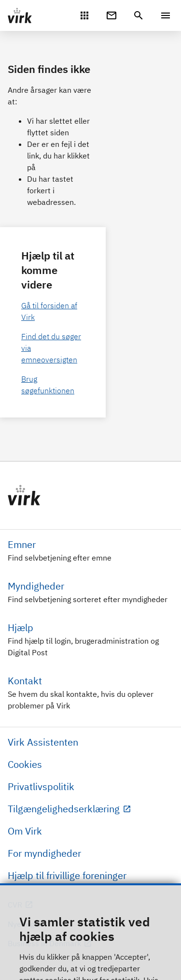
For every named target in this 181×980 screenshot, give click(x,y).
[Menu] (166, 15)
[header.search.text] (139, 14)
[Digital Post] (111, 14)
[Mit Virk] (84, 14)
